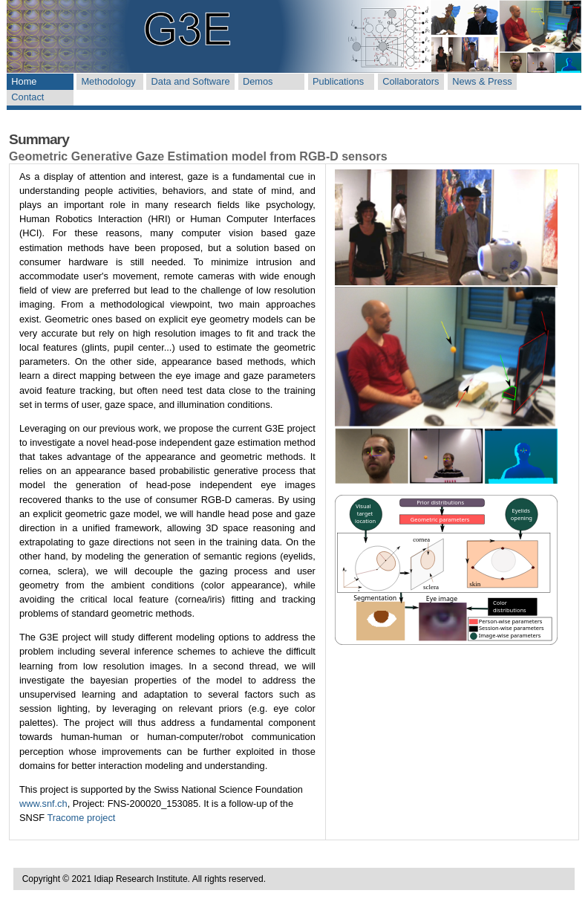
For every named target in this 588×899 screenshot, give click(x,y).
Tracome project (81, 818)
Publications (338, 81)
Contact (27, 97)
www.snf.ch (43, 804)
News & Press (482, 81)
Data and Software (191, 81)
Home (24, 81)
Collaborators (411, 81)
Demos (258, 81)
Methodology (108, 81)
